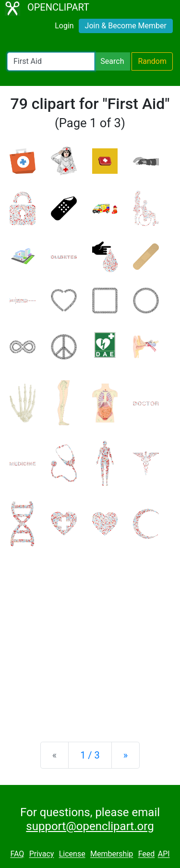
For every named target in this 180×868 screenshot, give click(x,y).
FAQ (17, 854)
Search (112, 61)
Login (64, 26)
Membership (112, 854)
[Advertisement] (90, 636)
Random (152, 61)
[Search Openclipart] (51, 61)
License (72, 854)
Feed (147, 854)
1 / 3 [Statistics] (90, 755)
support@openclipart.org (90, 826)
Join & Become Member (126, 26)
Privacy (42, 854)
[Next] (126, 755)
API (164, 854)
